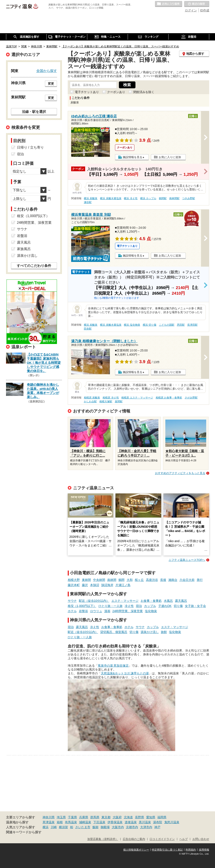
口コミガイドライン (162, 839)
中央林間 (99, 580)
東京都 (106, 817)
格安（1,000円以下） (82, 606)
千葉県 (72, 817)
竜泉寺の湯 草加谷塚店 (113, 666)
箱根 (60, 822)
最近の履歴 (197, 4)
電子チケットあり (87, 92)
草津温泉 (49, 822)
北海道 (128, 817)
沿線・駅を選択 (34, 112)
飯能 (95, 827)
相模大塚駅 (106, 401)
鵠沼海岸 (107, 585)
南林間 (112, 580)
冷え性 (129, 606)
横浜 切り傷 (150, 325)
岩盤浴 (83, 611)
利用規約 (191, 850)
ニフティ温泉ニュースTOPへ (187, 560)
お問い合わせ (201, 839)
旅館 (164, 632)
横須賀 (63, 827)
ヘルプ (184, 839)
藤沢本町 (74, 585)
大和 (130, 580)
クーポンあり (116, 92)
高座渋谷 (152, 580)
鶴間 (121, 580)
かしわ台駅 (90, 401)
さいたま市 (83, 827)
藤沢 (85, 585)
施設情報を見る (133, 157)
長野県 (140, 817)
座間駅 (119, 401)
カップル (150, 606)
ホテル (72, 611)
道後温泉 (131, 822)
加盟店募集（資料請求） (103, 839)
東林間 (86, 580)
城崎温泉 (85, 822)
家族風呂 (24, 249)
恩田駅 (181, 325)
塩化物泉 (151, 611)
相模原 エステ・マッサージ (137, 398)
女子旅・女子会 (195, 606)
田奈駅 (88, 329)
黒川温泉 (145, 822)
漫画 (107, 611)
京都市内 (132, 827)
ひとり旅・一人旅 (111, 606)
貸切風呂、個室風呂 (114, 632)
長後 (163, 580)
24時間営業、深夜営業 (128, 611)
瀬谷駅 (88, 202)
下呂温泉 (99, 822)
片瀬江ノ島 (123, 585)
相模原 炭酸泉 (92, 398)
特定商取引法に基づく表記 (167, 850)
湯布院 (158, 822)
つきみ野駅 (189, 198)
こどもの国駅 (167, 325)
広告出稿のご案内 (134, 839)
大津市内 (146, 827)
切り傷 (178, 606)
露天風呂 (181, 601)
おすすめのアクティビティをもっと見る (180, 473)
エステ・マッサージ (125, 601)
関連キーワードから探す (24, 832)
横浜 (46, 827)
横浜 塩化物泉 (132, 325)
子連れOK (165, 606)
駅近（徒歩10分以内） (94, 601)
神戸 (157, 827)
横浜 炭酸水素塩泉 (111, 198)
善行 (200, 580)
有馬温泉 (71, 822)
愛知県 (151, 817)
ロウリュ (96, 611)
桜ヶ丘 (139, 580)
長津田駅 (192, 325)
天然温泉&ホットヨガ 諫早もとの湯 (125, 673)
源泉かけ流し (150, 632)
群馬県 (95, 817)
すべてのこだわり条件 (34, 266)
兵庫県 (84, 817)
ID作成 (205, 10)
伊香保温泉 (115, 822)
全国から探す (47, 71)
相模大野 (74, 580)
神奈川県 (49, 817)
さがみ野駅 (191, 398)
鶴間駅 (163, 198)
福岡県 (162, 817)
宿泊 (139, 606)
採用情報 (204, 850)
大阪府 (117, 817)
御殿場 (105, 827)
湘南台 (173, 580)
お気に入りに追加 (170, 157)
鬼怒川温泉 (172, 822)
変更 (51, 84)
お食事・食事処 (151, 601)
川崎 (54, 827)
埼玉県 (61, 817)
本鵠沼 (95, 585)
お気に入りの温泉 (169, 4)
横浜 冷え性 (131, 198)
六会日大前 (187, 580)
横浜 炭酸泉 (91, 198)
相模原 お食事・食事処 (169, 398)
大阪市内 (118, 827)
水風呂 (168, 601)
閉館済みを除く (144, 92)
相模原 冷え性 (111, 398)
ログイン (191, 10)
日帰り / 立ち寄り (30, 147)
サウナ (72, 601)
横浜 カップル (148, 198)
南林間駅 (174, 198)
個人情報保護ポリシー (136, 850)
